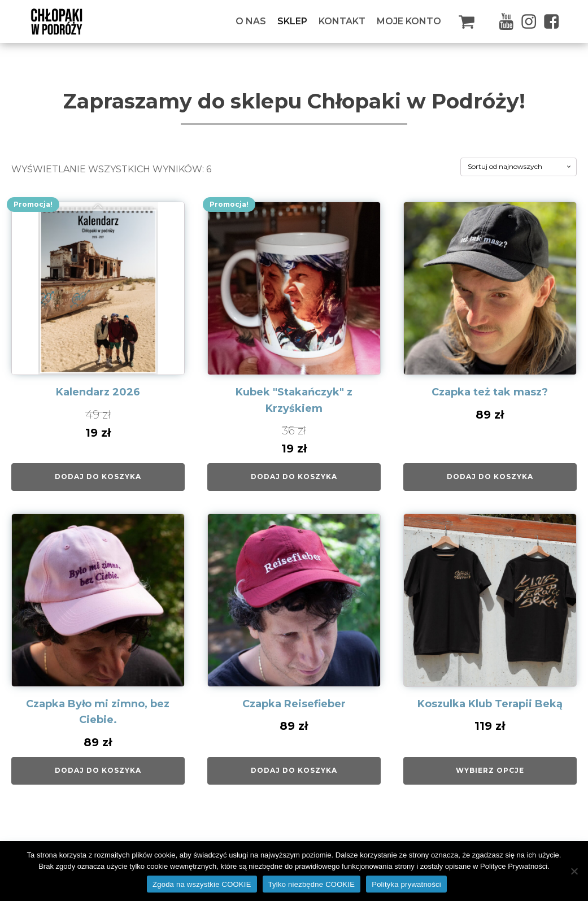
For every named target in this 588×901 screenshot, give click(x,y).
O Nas (251, 21)
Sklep (292, 21)
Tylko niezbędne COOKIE (312, 884)
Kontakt (342, 21)
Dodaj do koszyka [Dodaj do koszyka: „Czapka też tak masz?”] (490, 476)
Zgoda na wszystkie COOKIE (202, 884)
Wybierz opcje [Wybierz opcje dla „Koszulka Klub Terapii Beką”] (490, 770)
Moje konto (409, 21)
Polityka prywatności (406, 884)
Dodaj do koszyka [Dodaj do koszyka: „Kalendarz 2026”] (98, 476)
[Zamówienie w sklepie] (519, 167)
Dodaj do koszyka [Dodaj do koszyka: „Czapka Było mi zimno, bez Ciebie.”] (98, 770)
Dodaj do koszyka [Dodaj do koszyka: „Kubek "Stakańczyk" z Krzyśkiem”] (294, 476)
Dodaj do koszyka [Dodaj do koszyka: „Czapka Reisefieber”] (294, 770)
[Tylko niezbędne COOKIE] (574, 871)
